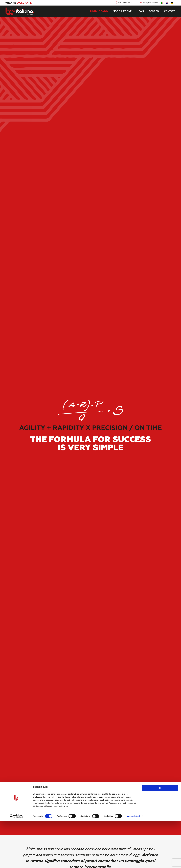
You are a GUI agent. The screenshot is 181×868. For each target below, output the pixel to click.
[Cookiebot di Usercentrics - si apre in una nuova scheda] (16, 863)
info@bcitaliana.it (151, 3)
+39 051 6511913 (125, 3)
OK (160, 835)
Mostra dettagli (133, 863)
